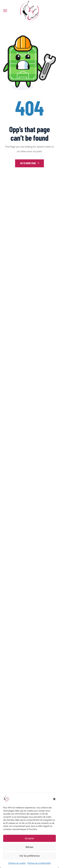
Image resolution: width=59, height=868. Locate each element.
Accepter (29, 838)
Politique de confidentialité (39, 863)
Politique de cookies (17, 863)
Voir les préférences (30, 856)
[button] (54, 799)
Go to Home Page (30, 163)
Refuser (30, 847)
